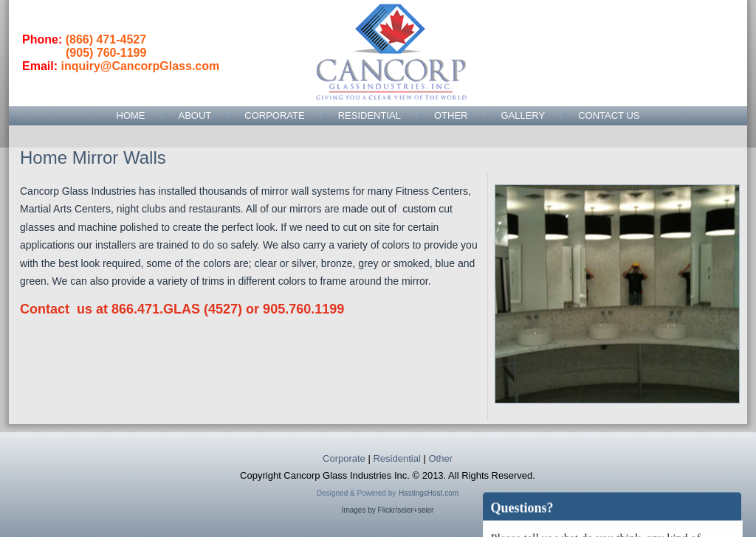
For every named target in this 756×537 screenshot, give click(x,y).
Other (451, 115)
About (195, 115)
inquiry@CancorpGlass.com (140, 66)
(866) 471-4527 (106, 39)
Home (131, 115)
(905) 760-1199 (106, 53)
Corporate (274, 115)
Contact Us (609, 115)
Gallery (523, 115)
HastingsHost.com (429, 493)
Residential (370, 115)
